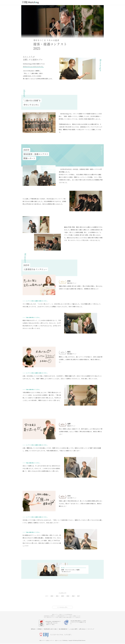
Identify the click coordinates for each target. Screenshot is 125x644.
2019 (68, 596)
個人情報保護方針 (63, 629)
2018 (73, 596)
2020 (62, 596)
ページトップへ (63, 607)
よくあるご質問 (73, 629)
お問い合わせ (82, 629)
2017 (78, 596)
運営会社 (33, 629)
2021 (57, 596)
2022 (52, 596)
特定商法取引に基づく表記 (50, 629)
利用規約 (40, 629)
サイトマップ (91, 629)
